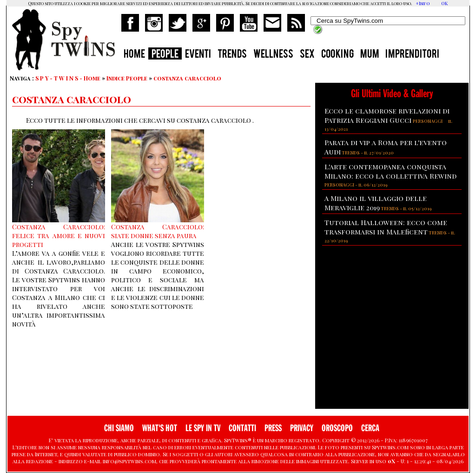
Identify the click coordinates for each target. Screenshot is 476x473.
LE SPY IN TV (203, 428)
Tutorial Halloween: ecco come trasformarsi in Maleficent (386, 227)
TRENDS (232, 55)
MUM (370, 55)
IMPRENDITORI (412, 55)
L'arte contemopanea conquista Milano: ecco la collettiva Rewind (390, 171)
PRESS (273, 428)
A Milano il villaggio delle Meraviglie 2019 (376, 203)
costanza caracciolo (187, 78)
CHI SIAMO (119, 428)
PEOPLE (165, 55)
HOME (134, 55)
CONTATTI (242, 428)
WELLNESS (273, 55)
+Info (423, 3)
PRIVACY (302, 428)
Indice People (127, 78)
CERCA (370, 428)
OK (444, 3)
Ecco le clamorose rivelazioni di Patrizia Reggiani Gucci (387, 115)
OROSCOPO (337, 428)
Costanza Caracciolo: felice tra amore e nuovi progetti (59, 236)
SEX (307, 55)
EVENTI (198, 55)
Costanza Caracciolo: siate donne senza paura (158, 231)
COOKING (337, 55)
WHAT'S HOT (160, 428)
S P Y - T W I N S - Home (68, 78)
